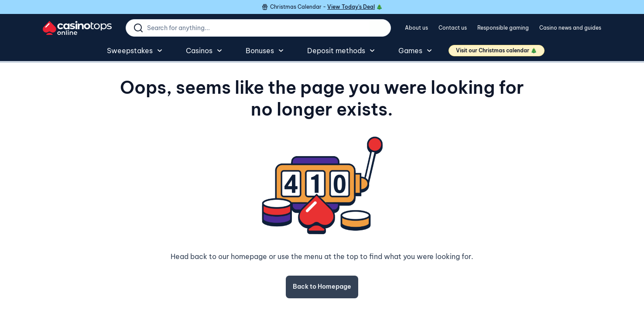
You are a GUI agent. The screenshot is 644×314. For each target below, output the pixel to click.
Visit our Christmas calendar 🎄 (497, 50)
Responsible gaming (503, 28)
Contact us (453, 28)
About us (416, 28)
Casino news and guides (570, 28)
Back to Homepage (322, 287)
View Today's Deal (351, 7)
